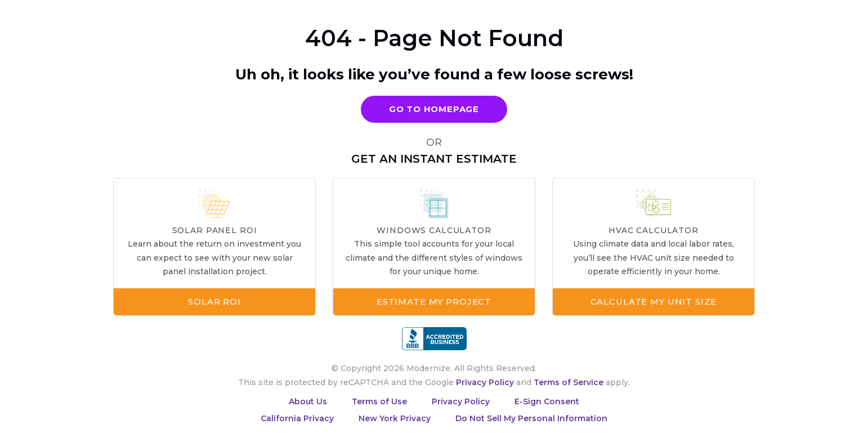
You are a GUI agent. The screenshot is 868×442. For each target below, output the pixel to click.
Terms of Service (569, 382)
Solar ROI (214, 302)
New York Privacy (395, 418)
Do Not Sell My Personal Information (531, 418)
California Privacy (297, 418)
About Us (308, 401)
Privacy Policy (485, 382)
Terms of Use (379, 401)
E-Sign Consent (547, 401)
